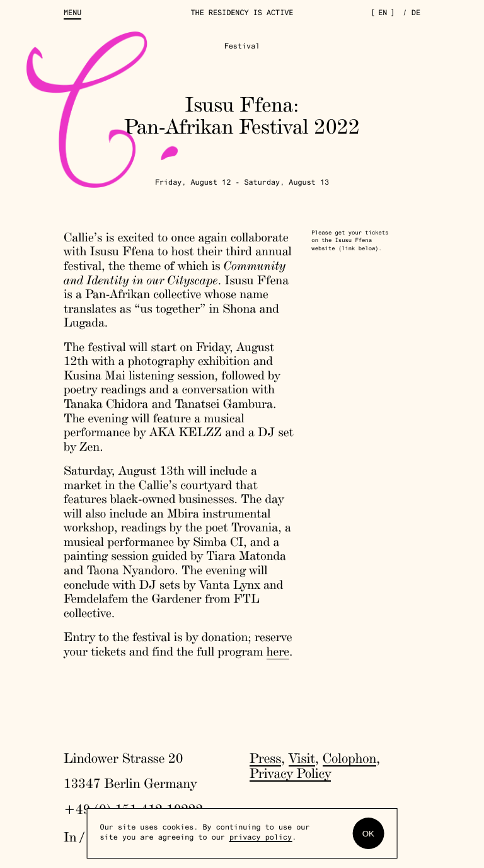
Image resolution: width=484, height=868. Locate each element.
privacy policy (261, 838)
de (416, 14)
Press (265, 758)
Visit (302, 758)
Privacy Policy (290, 773)
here (278, 651)
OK (368, 834)
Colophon (350, 758)
